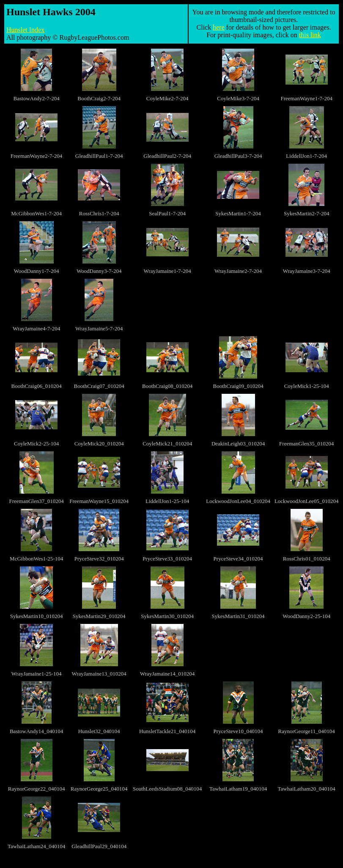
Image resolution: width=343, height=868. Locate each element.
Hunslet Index (25, 30)
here (219, 27)
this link (310, 35)
